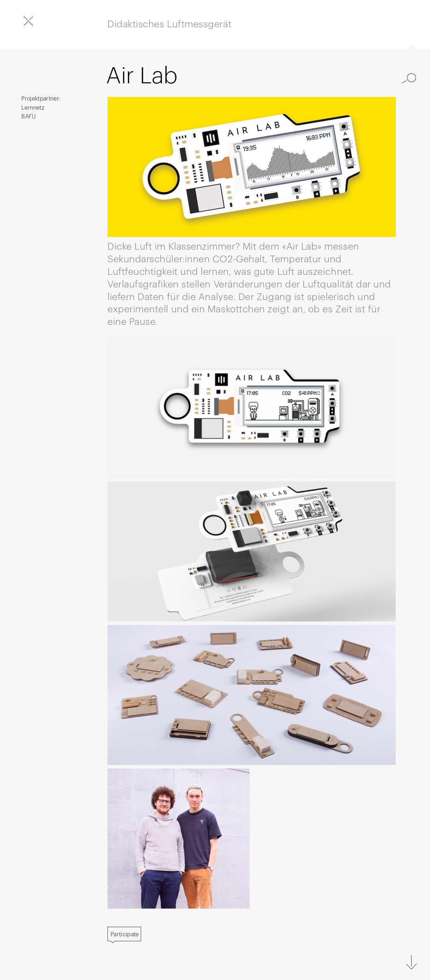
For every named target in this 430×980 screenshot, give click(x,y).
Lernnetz (33, 108)
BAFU (29, 117)
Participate (125, 934)
